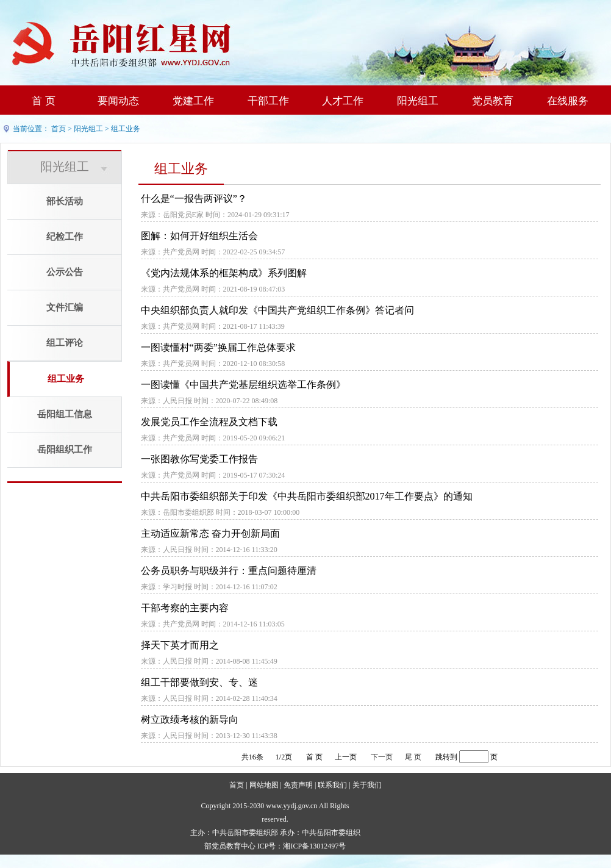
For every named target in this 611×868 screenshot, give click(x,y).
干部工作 (268, 101)
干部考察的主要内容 (185, 608)
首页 (59, 129)
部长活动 (65, 201)
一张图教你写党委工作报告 (199, 459)
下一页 (382, 757)
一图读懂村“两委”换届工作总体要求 (218, 347)
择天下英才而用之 (180, 645)
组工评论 (65, 343)
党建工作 (193, 101)
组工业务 (126, 129)
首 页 (43, 101)
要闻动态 (118, 101)
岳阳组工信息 (65, 414)
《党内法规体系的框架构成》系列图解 (224, 273)
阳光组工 (418, 101)
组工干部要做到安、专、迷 (199, 682)
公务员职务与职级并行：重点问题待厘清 (229, 571)
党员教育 (493, 101)
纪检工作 (65, 237)
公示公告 (65, 272)
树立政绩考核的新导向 (190, 719)
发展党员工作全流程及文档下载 (209, 422)
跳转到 (446, 757)
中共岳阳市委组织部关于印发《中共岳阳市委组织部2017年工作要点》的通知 (307, 496)
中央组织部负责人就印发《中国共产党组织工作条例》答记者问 (277, 310)
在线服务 (568, 101)
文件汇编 (65, 307)
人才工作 (343, 101)
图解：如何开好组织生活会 (199, 236)
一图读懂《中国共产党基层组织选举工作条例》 (243, 385)
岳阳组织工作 (65, 450)
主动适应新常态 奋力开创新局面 (210, 533)
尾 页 (413, 757)
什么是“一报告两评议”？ (194, 199)
